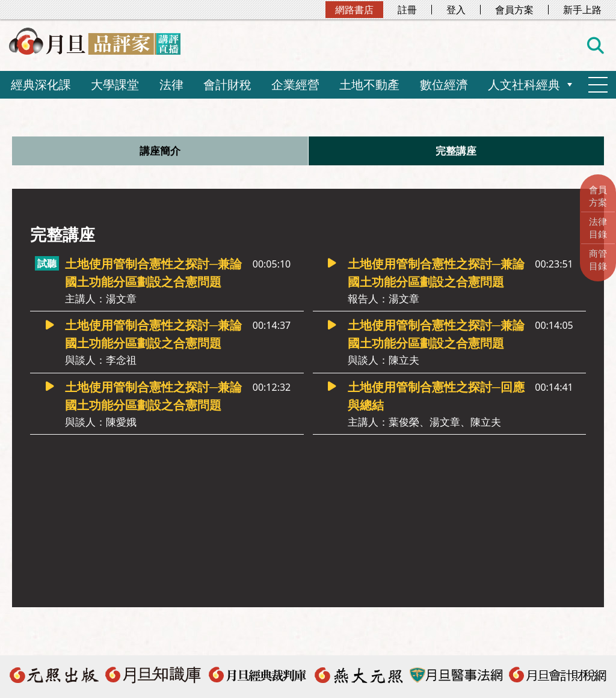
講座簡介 (160, 152)
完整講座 (456, 152)
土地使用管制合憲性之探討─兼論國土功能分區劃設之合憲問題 (155, 282)
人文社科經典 (524, 84)
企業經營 (295, 84)
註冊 (407, 10)
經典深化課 (41, 84)
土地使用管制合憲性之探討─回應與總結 (438, 406)
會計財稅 (227, 84)
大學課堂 (115, 84)
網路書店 (354, 10)
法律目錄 (598, 228)
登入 (456, 10)
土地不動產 (369, 84)
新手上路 (582, 10)
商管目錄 (598, 259)
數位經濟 (444, 84)
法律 (171, 84)
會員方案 (514, 10)
